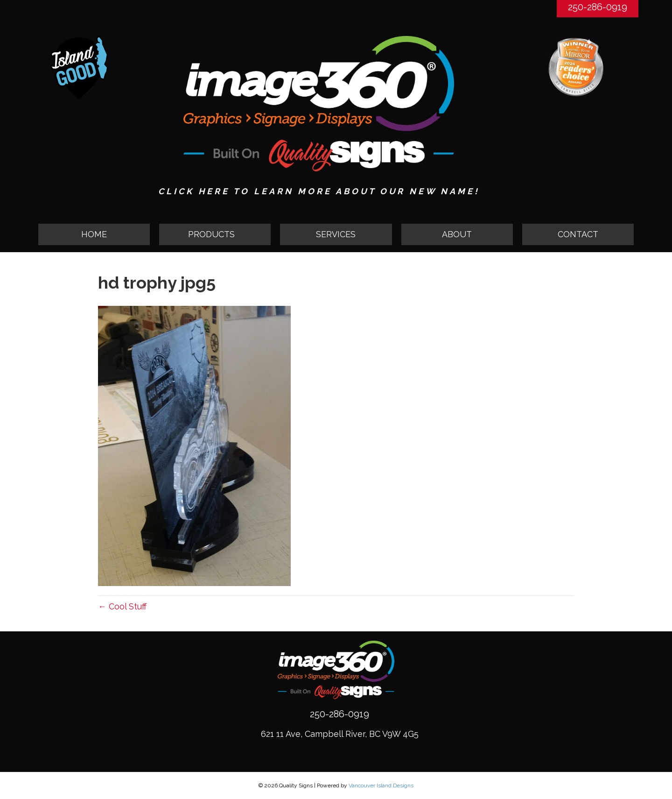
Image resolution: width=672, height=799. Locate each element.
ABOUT (457, 234)
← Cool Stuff (122, 606)
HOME (94, 234)
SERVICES (336, 234)
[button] (215, 234)
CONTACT (578, 234)
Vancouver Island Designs (381, 785)
